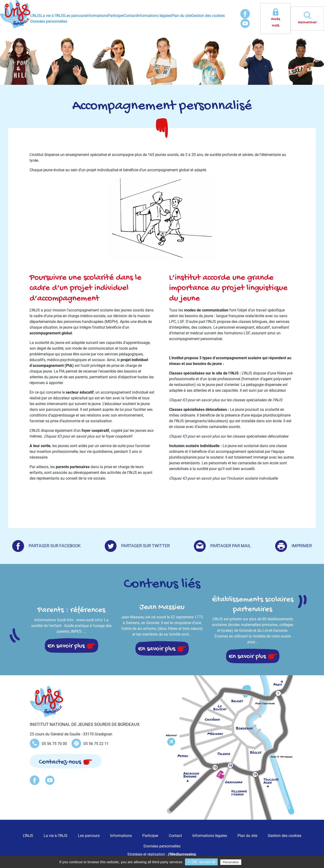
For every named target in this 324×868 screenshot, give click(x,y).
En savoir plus (66, 646)
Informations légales (154, 16)
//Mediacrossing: (182, 854)
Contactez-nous (60, 762)
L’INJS (35, 16)
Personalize (231, 862)
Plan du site (181, 16)
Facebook (245, 14)
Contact (130, 16)
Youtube (245, 23)
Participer (116, 16)
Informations (97, 16)
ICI (59, 436)
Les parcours (75, 16)
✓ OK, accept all (201, 862)
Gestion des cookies (208, 16)
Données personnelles (49, 21)
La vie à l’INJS (52, 16)
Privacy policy (256, 862)
